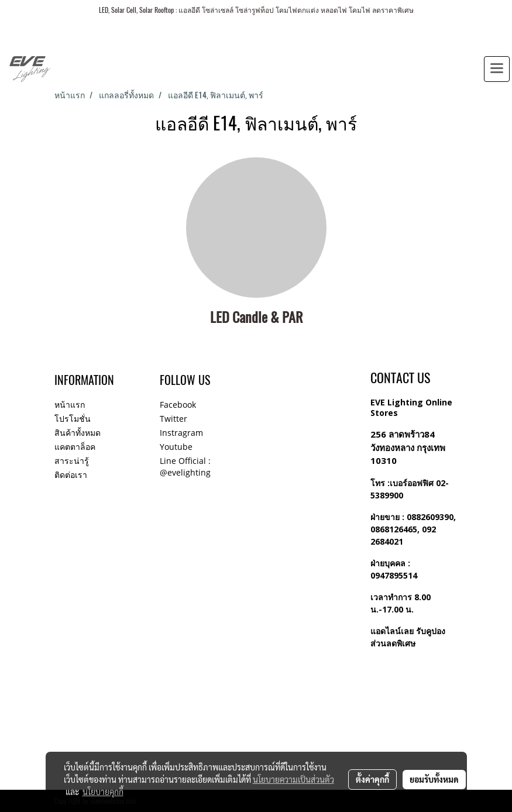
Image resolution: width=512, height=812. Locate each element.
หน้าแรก (70, 405)
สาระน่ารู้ (72, 461)
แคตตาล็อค (75, 447)
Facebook (178, 405)
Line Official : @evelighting (185, 467)
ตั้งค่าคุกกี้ (372, 779)
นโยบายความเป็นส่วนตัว (293, 779)
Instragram (181, 433)
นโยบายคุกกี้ (103, 792)
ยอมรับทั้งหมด (434, 779)
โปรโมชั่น (73, 419)
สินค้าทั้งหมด (78, 433)
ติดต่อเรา (71, 475)
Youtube (176, 447)
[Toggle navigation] (497, 69)
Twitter (173, 419)
